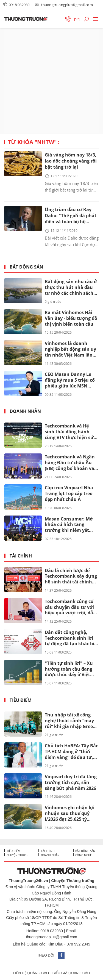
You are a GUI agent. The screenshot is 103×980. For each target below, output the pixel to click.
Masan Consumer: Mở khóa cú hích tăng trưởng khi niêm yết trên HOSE (69, 525)
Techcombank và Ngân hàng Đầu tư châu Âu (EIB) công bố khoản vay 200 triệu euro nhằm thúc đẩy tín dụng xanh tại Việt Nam (71, 463)
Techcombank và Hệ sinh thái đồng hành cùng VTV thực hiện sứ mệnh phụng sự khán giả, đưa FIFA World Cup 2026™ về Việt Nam (71, 432)
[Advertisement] (51, 81)
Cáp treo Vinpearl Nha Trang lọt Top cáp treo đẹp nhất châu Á (69, 493)
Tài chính (21, 556)
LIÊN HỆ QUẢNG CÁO (31, 973)
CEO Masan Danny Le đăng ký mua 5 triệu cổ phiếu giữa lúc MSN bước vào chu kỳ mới (70, 380)
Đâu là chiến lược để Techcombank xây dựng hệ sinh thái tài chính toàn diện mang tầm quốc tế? (71, 577)
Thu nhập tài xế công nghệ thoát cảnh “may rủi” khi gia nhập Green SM (70, 721)
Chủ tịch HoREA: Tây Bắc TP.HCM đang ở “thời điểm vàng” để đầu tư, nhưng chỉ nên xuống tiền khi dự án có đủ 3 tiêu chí (71, 752)
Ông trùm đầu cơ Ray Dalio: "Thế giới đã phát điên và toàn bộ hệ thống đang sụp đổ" (71, 216)
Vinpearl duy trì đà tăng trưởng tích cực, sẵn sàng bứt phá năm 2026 (71, 782)
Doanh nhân (25, 411)
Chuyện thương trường (18, 855)
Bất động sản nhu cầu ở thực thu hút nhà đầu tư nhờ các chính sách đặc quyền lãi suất (71, 288)
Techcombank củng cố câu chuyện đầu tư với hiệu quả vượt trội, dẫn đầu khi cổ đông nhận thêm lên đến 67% (70, 607)
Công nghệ (83, 855)
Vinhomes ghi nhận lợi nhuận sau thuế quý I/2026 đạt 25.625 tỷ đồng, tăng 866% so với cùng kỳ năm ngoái (70, 814)
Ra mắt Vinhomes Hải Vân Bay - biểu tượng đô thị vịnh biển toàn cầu (71, 318)
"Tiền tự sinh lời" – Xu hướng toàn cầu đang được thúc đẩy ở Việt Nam (69, 669)
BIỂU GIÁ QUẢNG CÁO (71, 973)
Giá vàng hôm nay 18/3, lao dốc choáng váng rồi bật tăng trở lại (71, 161)
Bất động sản (26, 267)
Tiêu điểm (21, 700)
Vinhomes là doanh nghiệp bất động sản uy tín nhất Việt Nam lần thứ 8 (70, 349)
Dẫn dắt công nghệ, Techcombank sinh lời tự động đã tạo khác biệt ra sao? (72, 638)
